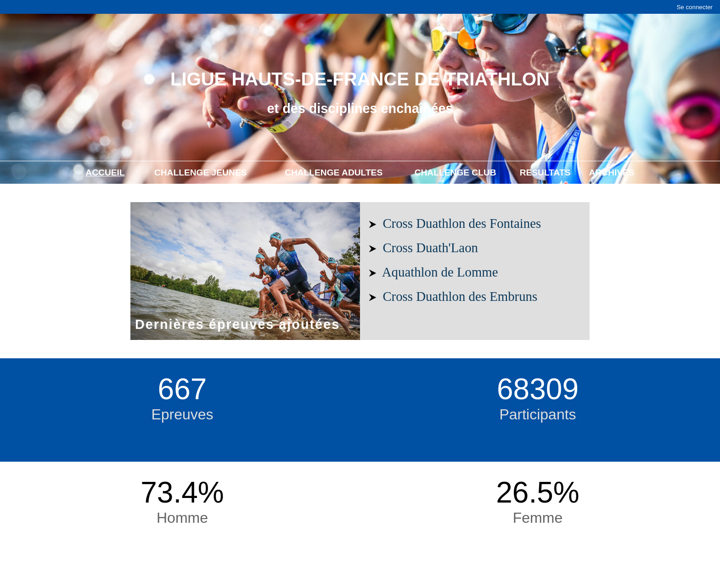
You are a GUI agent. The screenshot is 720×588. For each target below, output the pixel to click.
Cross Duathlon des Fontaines (462, 223)
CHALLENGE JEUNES (201, 172)
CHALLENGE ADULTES (334, 172)
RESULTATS (545, 172)
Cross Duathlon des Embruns (460, 296)
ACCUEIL (105, 172)
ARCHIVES (612, 172)
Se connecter (695, 7)
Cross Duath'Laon (430, 248)
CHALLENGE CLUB (456, 172)
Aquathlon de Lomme (440, 272)
